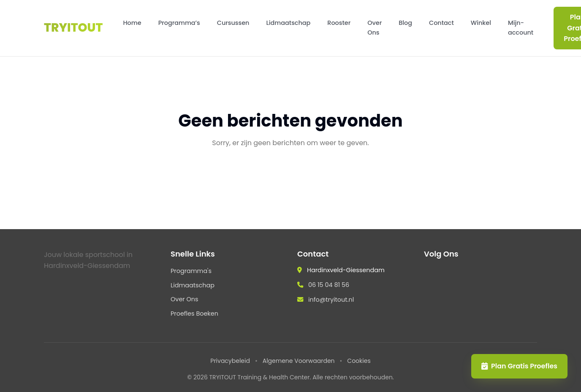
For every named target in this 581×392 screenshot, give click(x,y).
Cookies (359, 361)
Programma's (191, 271)
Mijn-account (521, 28)
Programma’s (179, 23)
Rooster (339, 23)
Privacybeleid (230, 361)
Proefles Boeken (194, 314)
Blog (405, 23)
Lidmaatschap (288, 23)
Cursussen (233, 23)
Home (132, 23)
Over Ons (375, 28)
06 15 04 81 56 (329, 285)
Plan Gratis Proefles (519, 366)
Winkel (481, 23)
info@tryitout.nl (331, 300)
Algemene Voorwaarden (299, 361)
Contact (441, 23)
